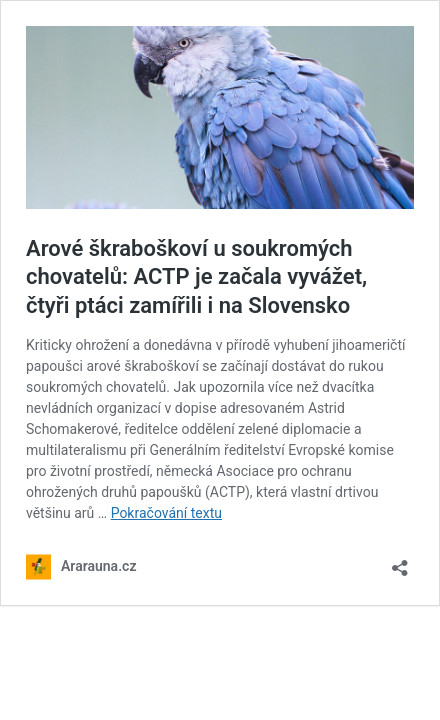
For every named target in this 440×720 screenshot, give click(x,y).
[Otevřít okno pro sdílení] (400, 561)
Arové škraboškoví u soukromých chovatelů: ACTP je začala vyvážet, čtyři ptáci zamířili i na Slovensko (196, 277)
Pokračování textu (166, 513)
